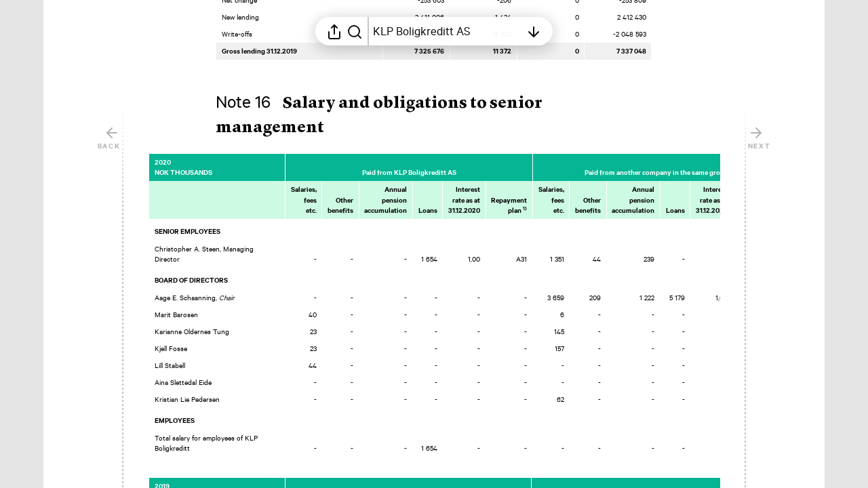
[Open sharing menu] (334, 31)
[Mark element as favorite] (733, 162)
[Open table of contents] (447, 31)
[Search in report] (355, 31)
